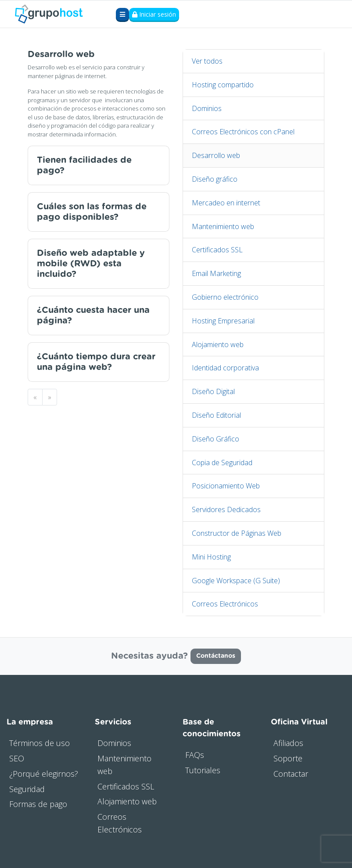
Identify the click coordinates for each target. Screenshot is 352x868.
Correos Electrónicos (225, 604)
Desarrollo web (216, 155)
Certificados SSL (217, 250)
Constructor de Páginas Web (237, 533)
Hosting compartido (223, 85)
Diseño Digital (213, 391)
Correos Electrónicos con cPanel (243, 132)
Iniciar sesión (154, 14)
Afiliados (288, 743)
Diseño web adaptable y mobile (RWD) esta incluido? (91, 264)
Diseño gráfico (215, 179)
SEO (17, 758)
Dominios (207, 108)
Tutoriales (203, 770)
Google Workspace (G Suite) (236, 581)
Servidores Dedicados (226, 509)
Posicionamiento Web (226, 486)
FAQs (195, 755)
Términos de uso (40, 743)
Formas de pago (38, 804)
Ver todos (207, 61)
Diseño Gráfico (216, 439)
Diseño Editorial (216, 415)
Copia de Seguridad (222, 463)
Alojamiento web (218, 344)
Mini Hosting (211, 557)
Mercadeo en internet (226, 203)
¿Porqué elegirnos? (44, 774)
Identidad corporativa (225, 368)
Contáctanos (216, 656)
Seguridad (27, 789)
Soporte (288, 758)
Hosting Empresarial (223, 321)
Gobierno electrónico (225, 297)
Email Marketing (216, 273)
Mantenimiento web (223, 226)
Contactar (291, 774)
